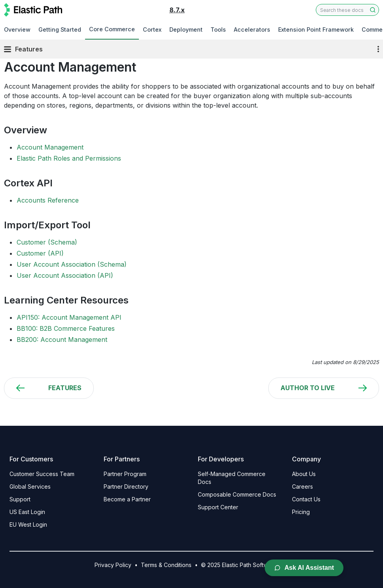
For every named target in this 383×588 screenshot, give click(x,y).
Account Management (50, 147)
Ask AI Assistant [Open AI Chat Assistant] (304, 568)
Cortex (152, 29)
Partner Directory (126, 487)
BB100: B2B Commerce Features (66, 328)
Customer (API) (40, 253)
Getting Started (60, 29)
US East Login (27, 512)
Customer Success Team (42, 474)
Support (20, 499)
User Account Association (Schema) (72, 264)
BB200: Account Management (62, 340)
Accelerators (252, 29)
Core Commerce (112, 29)
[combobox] (347, 10)
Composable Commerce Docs (237, 494)
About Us (304, 474)
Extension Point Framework (316, 29)
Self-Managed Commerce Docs (232, 478)
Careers (302, 487)
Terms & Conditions (166, 565)
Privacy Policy (113, 565)
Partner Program (125, 474)
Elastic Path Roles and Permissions (69, 158)
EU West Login (28, 524)
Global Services (30, 487)
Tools (218, 29)
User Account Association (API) (65, 275)
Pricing (301, 512)
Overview (17, 29)
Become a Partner (127, 499)
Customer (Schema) (47, 242)
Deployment (186, 29)
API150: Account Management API (69, 317)
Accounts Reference (48, 200)
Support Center (218, 507)
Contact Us (306, 499)
